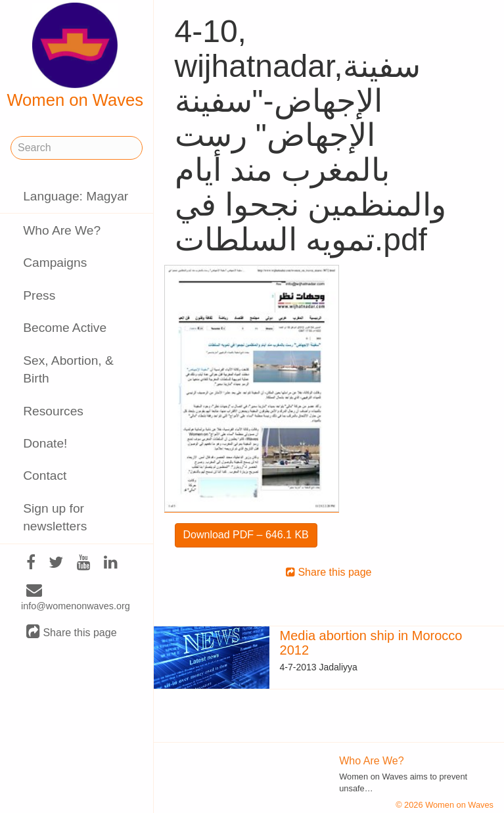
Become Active (65, 328)
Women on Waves (75, 56)
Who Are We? (62, 230)
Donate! (45, 443)
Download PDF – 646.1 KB (246, 535)
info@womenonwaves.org (76, 598)
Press (39, 295)
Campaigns (55, 263)
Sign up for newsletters (55, 517)
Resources (53, 411)
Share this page (72, 632)
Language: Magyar (76, 196)
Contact (45, 476)
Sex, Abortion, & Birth (68, 369)
